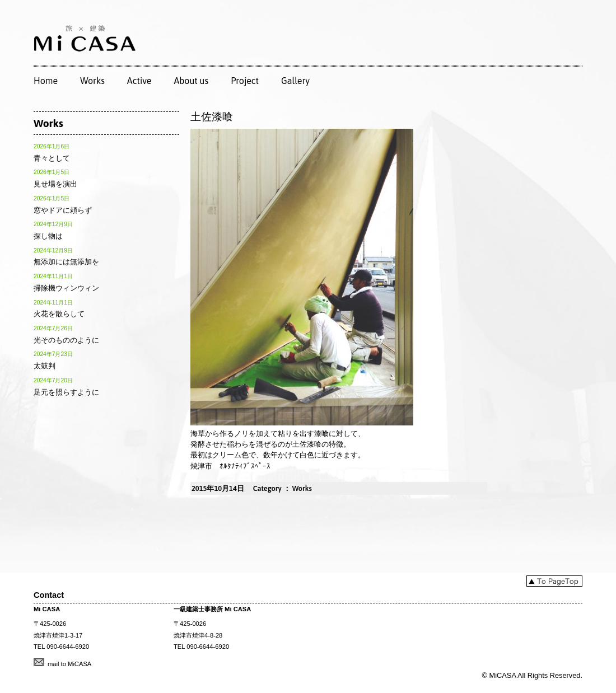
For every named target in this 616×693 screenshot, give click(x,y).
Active (139, 81)
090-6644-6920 (68, 647)
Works (92, 81)
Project (245, 81)
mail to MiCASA (69, 664)
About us (191, 81)
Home (46, 81)
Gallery (295, 81)
